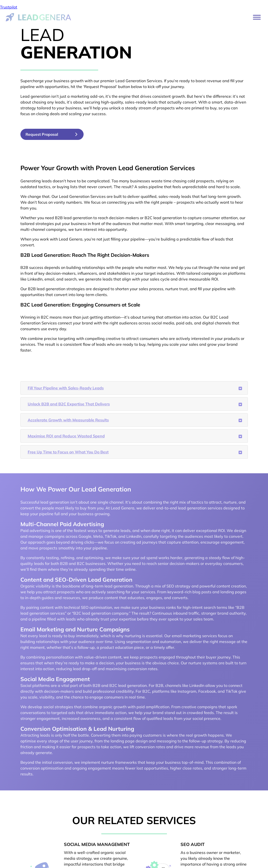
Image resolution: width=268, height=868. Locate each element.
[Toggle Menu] (257, 17)
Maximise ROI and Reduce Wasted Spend (135, 436)
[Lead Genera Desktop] (39, 17)
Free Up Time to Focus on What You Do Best (135, 452)
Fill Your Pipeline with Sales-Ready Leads (135, 388)
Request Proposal (42, 134)
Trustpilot (9, 7)
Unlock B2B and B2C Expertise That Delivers (135, 404)
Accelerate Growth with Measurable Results (135, 420)
